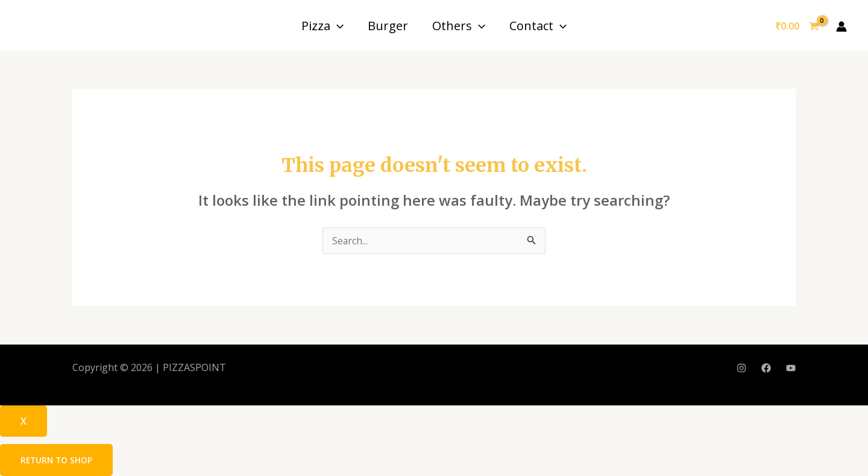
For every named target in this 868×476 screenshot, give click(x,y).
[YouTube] (791, 369)
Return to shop (58, 460)
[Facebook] (766, 369)
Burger (388, 26)
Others (459, 26)
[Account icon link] (841, 27)
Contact (538, 26)
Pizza (322, 26)
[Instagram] (741, 369)
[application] (337, 26)
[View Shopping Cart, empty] (797, 27)
